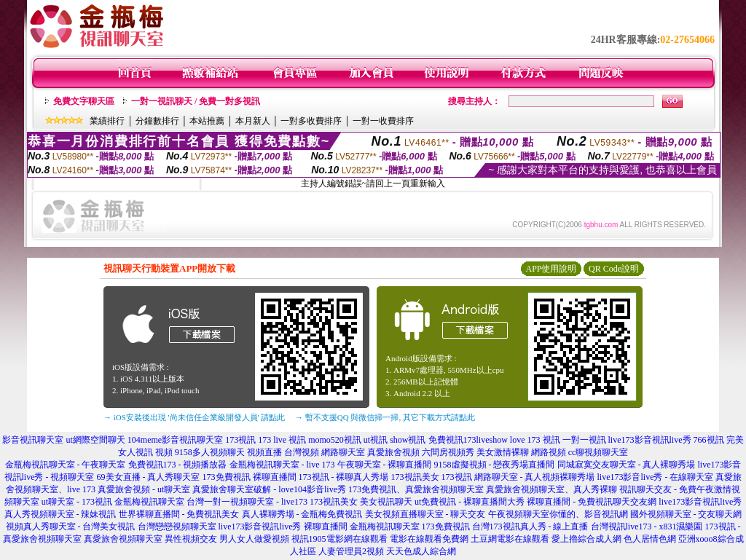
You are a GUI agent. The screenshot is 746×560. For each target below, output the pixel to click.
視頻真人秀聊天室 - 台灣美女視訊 (71, 527)
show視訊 (408, 440)
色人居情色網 (650, 539)
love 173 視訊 (535, 440)
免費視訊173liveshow (468, 440)
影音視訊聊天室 (33, 440)
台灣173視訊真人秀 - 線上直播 (530, 527)
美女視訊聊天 (386, 502)
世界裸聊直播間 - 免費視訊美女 (179, 514)
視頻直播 (264, 452)
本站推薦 (207, 121)
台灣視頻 (302, 452)
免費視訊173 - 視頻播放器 (178, 465)
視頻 (164, 452)
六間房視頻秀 (448, 452)
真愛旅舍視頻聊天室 (123, 539)
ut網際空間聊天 (95, 440)
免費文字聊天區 (84, 101)
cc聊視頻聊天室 (598, 452)
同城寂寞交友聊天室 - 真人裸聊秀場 (627, 465)
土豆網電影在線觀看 (510, 539)
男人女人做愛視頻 (254, 539)
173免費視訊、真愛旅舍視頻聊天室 (416, 489)
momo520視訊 (335, 440)
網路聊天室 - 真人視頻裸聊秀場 (535, 477)
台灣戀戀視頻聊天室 (177, 527)
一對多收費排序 (311, 121)
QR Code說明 (614, 269)
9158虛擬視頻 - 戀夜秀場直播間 (495, 465)
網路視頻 (549, 452)
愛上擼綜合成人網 (586, 539)
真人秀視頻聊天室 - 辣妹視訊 (60, 514)
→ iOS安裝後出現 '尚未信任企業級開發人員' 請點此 (194, 417)
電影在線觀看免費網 (429, 539)
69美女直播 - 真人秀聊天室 (149, 477)
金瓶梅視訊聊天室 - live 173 (282, 465)
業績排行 (107, 121)
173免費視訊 (227, 477)
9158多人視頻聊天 (210, 452)
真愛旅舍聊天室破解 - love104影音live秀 (269, 489)
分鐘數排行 (157, 121)
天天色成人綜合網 (421, 551)
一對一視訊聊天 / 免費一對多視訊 (196, 101)
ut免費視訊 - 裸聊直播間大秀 (470, 502)
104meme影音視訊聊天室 (175, 440)
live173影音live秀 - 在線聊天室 (656, 477)
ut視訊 (376, 440)
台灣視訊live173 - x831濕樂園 (647, 527)
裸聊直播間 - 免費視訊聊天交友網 (592, 502)
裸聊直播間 (275, 477)
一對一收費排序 (383, 121)
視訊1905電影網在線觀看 (339, 539)
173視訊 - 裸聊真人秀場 (344, 477)
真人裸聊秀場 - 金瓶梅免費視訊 (302, 514)
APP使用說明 (551, 269)
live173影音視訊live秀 (650, 440)
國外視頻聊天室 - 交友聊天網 (686, 514)
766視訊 (709, 440)
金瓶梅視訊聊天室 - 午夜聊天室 (66, 465)
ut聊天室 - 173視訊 (77, 502)
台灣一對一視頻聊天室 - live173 (247, 502)
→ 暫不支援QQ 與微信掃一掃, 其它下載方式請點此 (385, 417)
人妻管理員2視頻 (351, 551)
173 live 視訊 (282, 440)
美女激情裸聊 (503, 452)
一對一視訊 (584, 440)
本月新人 (253, 121)
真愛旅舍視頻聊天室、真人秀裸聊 (551, 489)
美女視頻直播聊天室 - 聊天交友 (425, 514)
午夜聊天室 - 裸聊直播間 (385, 465)
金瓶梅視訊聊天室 (149, 502)
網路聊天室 (343, 452)
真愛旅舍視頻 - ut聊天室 (144, 489)
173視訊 (240, 440)
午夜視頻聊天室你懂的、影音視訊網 (558, 514)
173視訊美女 (415, 477)
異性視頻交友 (191, 539)
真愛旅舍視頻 (393, 452)
